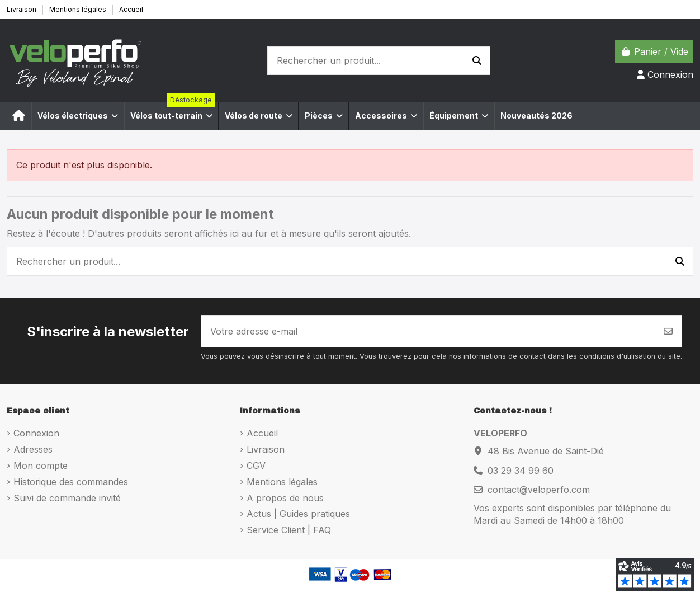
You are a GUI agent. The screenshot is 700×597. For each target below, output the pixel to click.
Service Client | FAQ (289, 530)
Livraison (22, 9)
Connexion (36, 433)
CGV (256, 466)
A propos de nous (285, 498)
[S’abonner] (668, 331)
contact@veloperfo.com (539, 490)
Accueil (131, 9)
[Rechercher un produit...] (477, 61)
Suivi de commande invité (67, 498)
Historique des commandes (71, 482)
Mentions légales (79, 9)
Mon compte (41, 466)
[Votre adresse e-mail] (428, 331)
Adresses (33, 449)
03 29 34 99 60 (521, 471)
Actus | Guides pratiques (298, 514)
